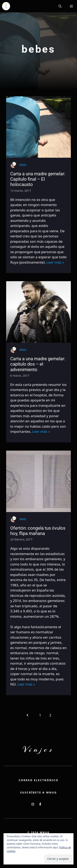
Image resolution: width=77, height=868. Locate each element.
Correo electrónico (39, 780)
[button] (60, 6)
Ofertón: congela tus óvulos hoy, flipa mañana (38, 531)
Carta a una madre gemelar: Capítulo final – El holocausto (38, 179)
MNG (23, 165)
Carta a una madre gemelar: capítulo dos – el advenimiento (38, 364)
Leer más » (55, 262)
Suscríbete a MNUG (38, 792)
